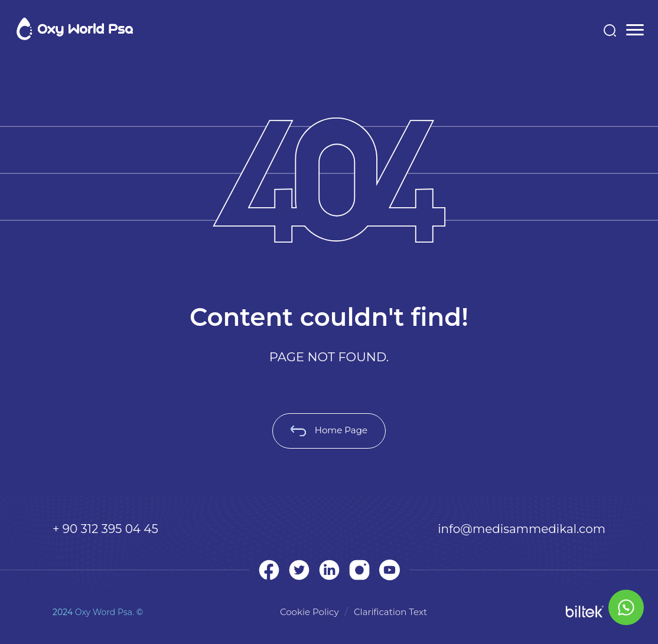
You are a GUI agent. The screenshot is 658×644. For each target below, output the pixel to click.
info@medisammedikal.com (522, 529)
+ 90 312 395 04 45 (105, 529)
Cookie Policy (310, 612)
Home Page (329, 430)
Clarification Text (390, 612)
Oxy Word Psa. (105, 612)
